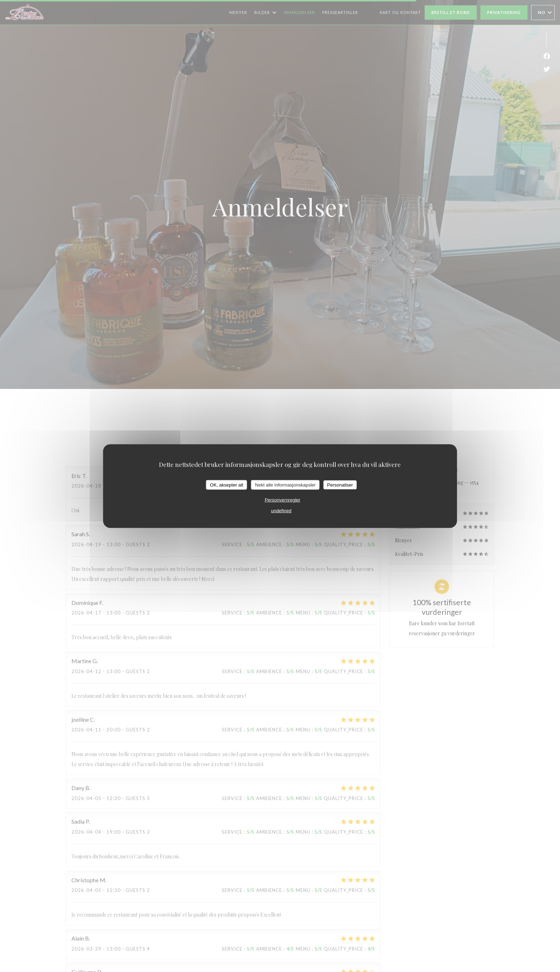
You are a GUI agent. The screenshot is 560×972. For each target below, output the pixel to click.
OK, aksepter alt (227, 485)
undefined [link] (281, 511)
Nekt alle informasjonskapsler (285, 485)
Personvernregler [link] (282, 500)
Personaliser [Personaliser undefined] (340, 485)
